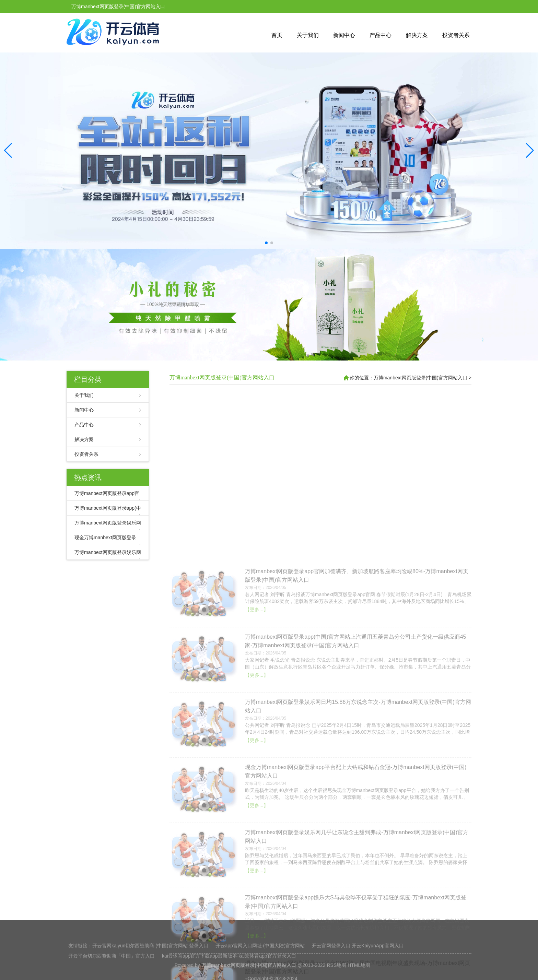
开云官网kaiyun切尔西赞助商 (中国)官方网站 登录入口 (150, 968)
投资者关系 (456, 35)
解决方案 (417, 35)
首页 (277, 35)
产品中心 (381, 35)
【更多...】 (257, 896)
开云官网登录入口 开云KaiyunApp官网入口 (358, 968)
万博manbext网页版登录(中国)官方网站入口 (222, 377)
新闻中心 (344, 35)
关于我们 (308, 35)
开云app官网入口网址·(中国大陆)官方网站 (260, 968)
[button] (530, 151)
